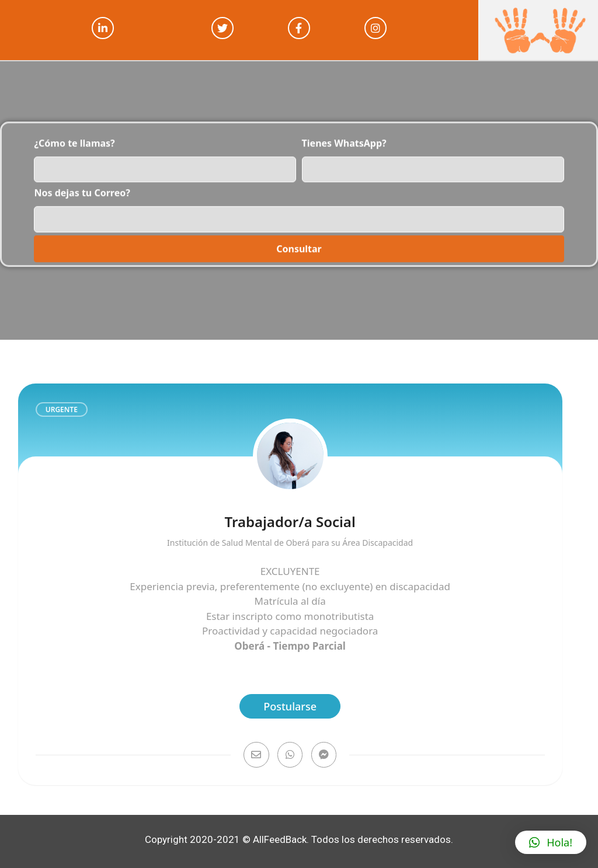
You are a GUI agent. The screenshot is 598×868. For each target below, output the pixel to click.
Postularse (290, 706)
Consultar (299, 228)
